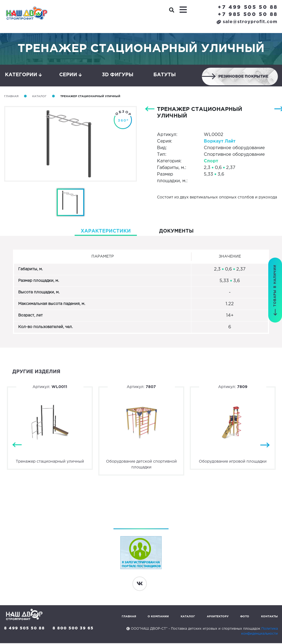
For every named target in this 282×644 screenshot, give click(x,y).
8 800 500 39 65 (73, 629)
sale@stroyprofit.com (247, 22)
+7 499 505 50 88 (248, 7)
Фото (245, 617)
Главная (11, 97)
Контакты (269, 617)
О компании (158, 617)
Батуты (165, 75)
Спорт (211, 162)
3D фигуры (118, 75)
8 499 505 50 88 (25, 629)
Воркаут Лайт (220, 142)
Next (265, 446)
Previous (17, 446)
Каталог (39, 97)
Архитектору (218, 617)
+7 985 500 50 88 (248, 15)
